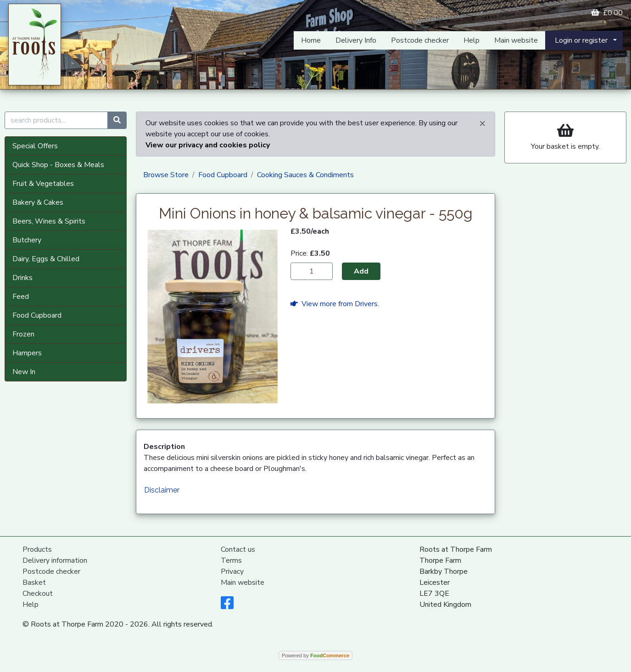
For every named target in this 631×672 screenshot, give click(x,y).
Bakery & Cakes (38, 202)
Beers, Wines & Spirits (49, 221)
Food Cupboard (37, 315)
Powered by (315, 655)
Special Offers (35, 146)
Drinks (22, 278)
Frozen (23, 334)
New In (24, 372)
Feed (21, 297)
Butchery (27, 240)
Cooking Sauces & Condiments (305, 175)
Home (311, 40)
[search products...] (56, 120)
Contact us (238, 549)
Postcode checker (420, 40)
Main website (516, 40)
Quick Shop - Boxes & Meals (58, 165)
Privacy (232, 571)
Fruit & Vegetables (43, 184)
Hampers (27, 353)
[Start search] (117, 120)
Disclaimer (162, 490)
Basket (34, 582)
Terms (231, 560)
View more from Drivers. (335, 304)
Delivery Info (356, 40)
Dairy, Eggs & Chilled (46, 259)
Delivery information (55, 560)
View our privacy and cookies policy (208, 145)
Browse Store (166, 175)
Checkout (38, 594)
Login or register (581, 40)
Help (472, 40)
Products (37, 549)
